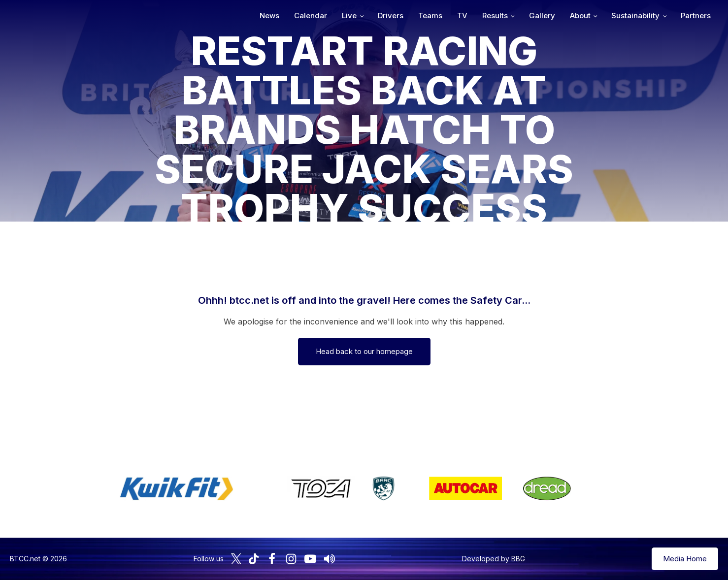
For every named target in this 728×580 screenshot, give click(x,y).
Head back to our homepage (364, 351)
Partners (696, 16)
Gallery (542, 16)
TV (462, 16)
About (580, 16)
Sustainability (635, 16)
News (269, 16)
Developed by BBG (494, 559)
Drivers (391, 16)
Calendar (311, 16)
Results (495, 16)
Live (349, 16)
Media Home (685, 559)
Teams (430, 16)
